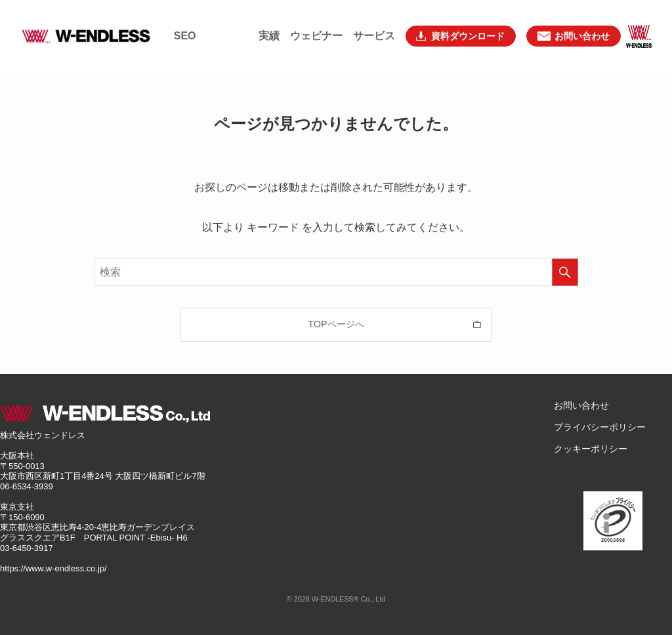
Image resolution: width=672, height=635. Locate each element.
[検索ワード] (336, 272)
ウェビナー (316, 20)
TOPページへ (336, 324)
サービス (374, 20)
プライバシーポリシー (600, 427)
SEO (185, 20)
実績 (269, 20)
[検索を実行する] (565, 272)
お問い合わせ (581, 405)
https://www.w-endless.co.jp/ (53, 568)
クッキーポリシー (591, 449)
